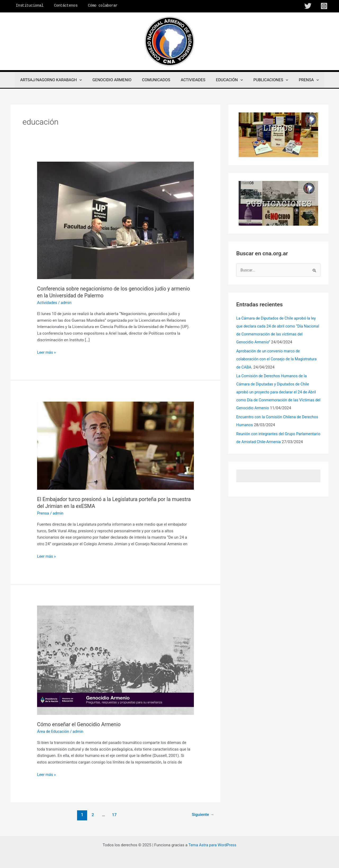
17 (114, 814)
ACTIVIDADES (193, 80)
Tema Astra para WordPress (212, 845)
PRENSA (301, 80)
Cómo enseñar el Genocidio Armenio (80, 724)
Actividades (47, 303)
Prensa (43, 513)
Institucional (28, 6)
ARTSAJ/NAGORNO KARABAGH (59, 80)
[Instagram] (324, 6)
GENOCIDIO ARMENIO (117, 80)
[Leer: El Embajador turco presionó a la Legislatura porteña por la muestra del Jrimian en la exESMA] (115, 445)
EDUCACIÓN (227, 80)
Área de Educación (53, 731)
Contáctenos (61, 6)
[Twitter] (308, 6)
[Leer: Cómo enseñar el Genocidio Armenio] (115, 660)
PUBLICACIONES (266, 80)
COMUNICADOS (159, 80)
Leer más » (47, 353)
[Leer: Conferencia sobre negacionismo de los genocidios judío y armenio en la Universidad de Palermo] (115, 220)
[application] (87, 80)
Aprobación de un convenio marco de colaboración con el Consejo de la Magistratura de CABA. (278, 359)
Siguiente (202, 814)
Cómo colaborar (95, 6)
